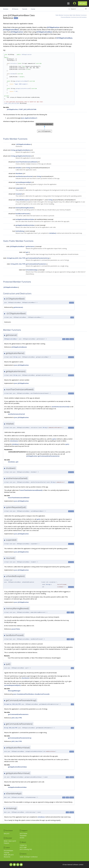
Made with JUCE (9, 855)
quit (27, 252)
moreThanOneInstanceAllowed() (31, 490)
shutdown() (14, 441)
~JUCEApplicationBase (23, 144)
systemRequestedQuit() (12, 685)
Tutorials (7, 853)
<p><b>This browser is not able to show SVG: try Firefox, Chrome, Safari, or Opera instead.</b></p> (45, 128)
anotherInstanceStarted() (60, 407)
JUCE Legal (23, 847)
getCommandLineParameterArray (37, 258)
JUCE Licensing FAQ (26, 849)
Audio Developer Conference (29, 857)
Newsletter (23, 836)
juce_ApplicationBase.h (29, 118)
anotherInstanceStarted (24, 176)
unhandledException (23, 200)
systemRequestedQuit (23, 182)
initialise (14, 63)
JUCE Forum (23, 834)
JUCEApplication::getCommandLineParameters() (43, 456)
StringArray (11, 258)
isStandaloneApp (32, 270)
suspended (19, 188)
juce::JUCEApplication (21, 365)
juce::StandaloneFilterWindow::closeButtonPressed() (31, 694)
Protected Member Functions (68, 17)
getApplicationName (21, 81)
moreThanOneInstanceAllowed (26, 162)
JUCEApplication (53, 27)
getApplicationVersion (22, 88)
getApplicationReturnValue (25, 225)
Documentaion (8, 851)
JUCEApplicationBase (11, 30)
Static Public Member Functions (78, 15)
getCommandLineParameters (36, 264)
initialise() (53, 233)
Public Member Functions (62, 15)
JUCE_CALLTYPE (20, 258)
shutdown (13, 74)
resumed (19, 194)
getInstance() (18, 307)
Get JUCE (83, 3)
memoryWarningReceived (24, 208)
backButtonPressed (22, 214)
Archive (22, 838)
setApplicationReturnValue (25, 219)
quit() (54, 439)
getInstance (30, 246)
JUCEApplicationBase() (19, 347)
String (13, 150)
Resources (7, 857)
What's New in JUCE (10, 841)
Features (7, 843)
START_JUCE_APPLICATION (12, 103)
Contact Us (23, 845)
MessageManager (14, 691)
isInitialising (20, 231)
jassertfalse (16, 629)
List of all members (82, 17)
